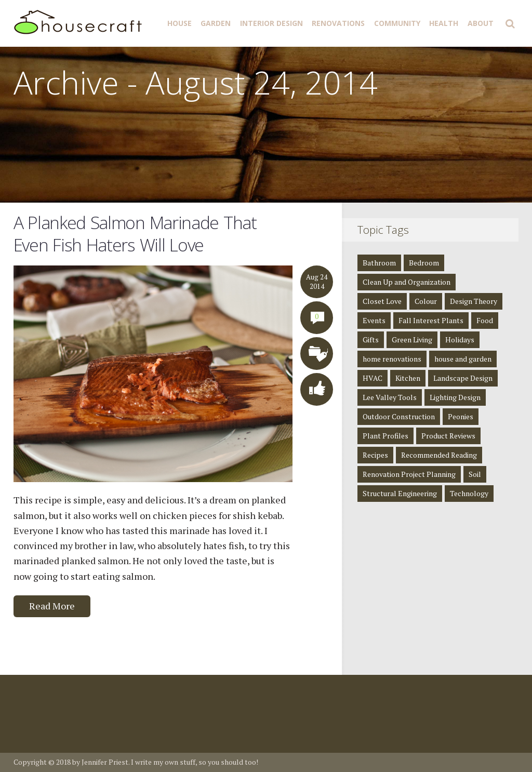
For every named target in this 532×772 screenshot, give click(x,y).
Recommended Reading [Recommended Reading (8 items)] (439, 455)
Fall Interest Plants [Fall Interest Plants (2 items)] (431, 320)
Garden (216, 23)
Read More (52, 606)
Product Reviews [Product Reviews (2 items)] (448, 436)
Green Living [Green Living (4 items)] (412, 340)
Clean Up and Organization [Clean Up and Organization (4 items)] (407, 282)
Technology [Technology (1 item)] (469, 493)
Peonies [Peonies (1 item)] (461, 416)
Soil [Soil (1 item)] (475, 474)
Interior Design (271, 23)
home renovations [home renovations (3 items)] (392, 359)
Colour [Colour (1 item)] (426, 301)
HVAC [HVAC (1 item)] (373, 378)
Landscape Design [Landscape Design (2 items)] (463, 378)
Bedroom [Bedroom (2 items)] (424, 263)
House (179, 23)
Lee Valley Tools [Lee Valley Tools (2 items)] (390, 397)
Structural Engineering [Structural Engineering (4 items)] (400, 493)
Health (444, 23)
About (481, 23)
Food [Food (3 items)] (485, 320)
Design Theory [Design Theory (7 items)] (474, 301)
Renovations (338, 23)
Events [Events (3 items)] (374, 320)
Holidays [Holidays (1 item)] (460, 340)
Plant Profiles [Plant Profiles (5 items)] (385, 436)
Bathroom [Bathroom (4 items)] (379, 263)
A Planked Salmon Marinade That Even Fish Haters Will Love (135, 234)
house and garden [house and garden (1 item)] (463, 359)
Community (397, 23)
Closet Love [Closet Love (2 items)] (382, 301)
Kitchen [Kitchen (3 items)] (408, 378)
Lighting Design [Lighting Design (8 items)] (455, 397)
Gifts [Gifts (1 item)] (371, 340)
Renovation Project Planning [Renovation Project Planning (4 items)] (409, 474)
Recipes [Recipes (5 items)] (375, 455)
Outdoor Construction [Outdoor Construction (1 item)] (399, 416)
